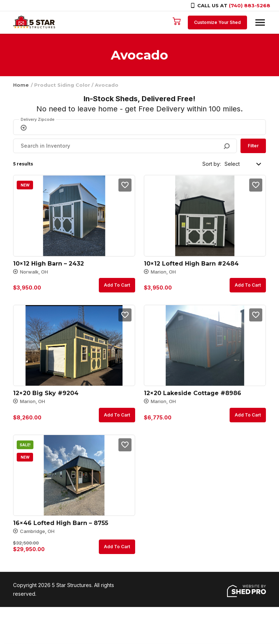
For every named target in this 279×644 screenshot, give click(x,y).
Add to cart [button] (117, 285)
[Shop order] (243, 164)
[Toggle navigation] (260, 22)
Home (21, 85)
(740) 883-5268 (250, 5)
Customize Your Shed (217, 22)
